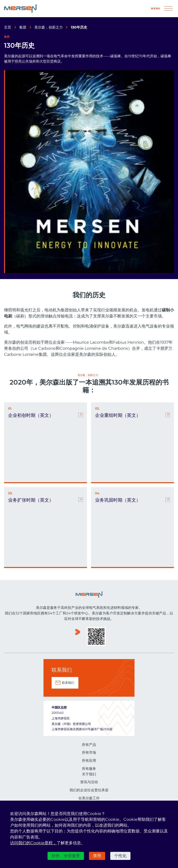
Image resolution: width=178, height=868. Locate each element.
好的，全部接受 (66, 856)
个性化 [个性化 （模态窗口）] (120, 856)
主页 (8, 27)
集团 (23, 27)
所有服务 (89, 769)
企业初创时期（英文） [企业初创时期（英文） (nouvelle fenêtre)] (31, 415)
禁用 (97, 856)
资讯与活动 (89, 782)
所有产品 (89, 745)
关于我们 (89, 774)
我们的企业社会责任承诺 (89, 790)
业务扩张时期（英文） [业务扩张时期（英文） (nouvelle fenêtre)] (31, 500)
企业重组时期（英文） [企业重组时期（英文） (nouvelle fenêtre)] (118, 415)
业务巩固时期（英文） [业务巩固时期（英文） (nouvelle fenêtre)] (118, 500)
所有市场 (89, 752)
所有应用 (89, 761)
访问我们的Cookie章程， (33, 843)
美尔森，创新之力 (49, 27)
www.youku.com (78, 637)
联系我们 (68, 683)
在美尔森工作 (89, 798)
